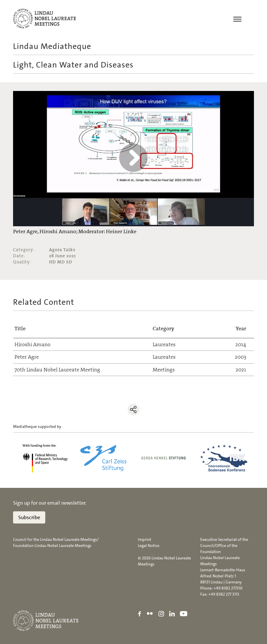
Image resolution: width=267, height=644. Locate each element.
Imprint (145, 539)
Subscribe (29, 517)
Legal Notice (149, 546)
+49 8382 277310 (228, 588)
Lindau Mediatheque (52, 46)
